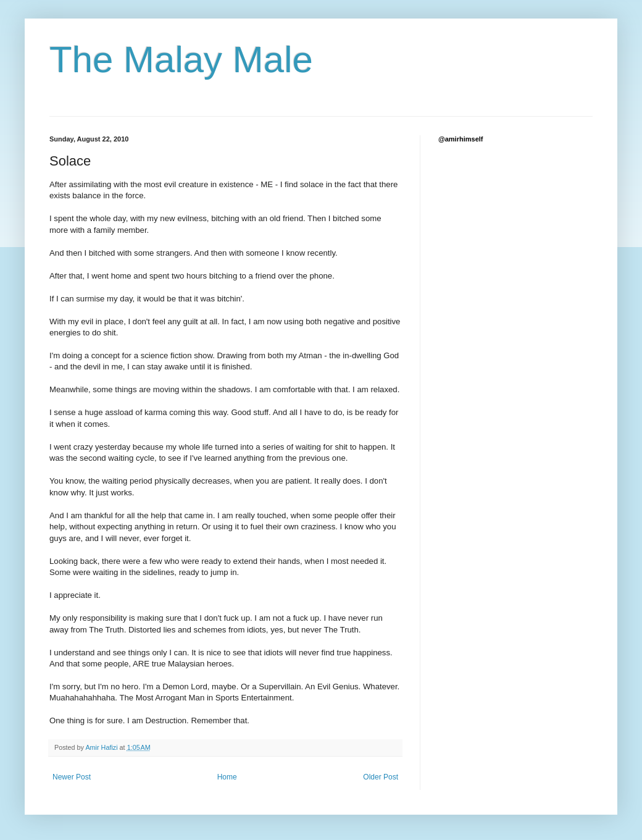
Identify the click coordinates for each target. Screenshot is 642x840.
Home (227, 777)
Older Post (381, 777)
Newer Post (72, 777)
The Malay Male (181, 60)
